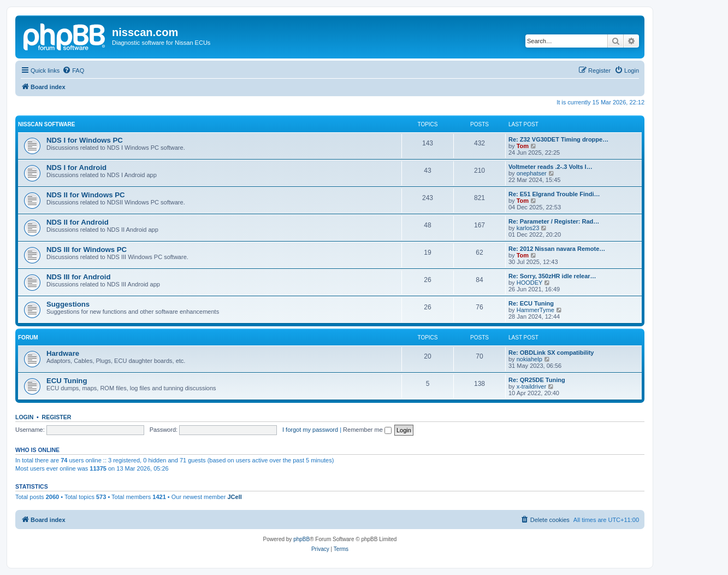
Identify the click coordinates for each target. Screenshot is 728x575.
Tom (523, 146)
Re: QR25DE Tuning (537, 380)
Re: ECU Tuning (531, 303)
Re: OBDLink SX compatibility (551, 353)
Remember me (367, 430)
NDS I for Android (76, 168)
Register (57, 417)
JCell (234, 497)
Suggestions (68, 304)
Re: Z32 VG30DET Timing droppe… (558, 139)
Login (24, 417)
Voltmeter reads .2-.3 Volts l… (551, 167)
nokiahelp (529, 359)
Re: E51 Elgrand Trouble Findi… (554, 194)
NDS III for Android (78, 277)
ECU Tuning (67, 381)
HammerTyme (535, 310)
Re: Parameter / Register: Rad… (554, 221)
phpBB (301, 539)
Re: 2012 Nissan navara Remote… (557, 249)
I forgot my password (310, 430)
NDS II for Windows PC (85, 195)
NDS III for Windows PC (87, 250)
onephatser (532, 173)
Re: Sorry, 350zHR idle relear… (552, 276)
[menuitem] (73, 71)
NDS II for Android (78, 222)
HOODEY (530, 283)
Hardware (63, 353)
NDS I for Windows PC (85, 140)
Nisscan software (46, 124)
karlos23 (528, 228)
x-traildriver (531, 386)
